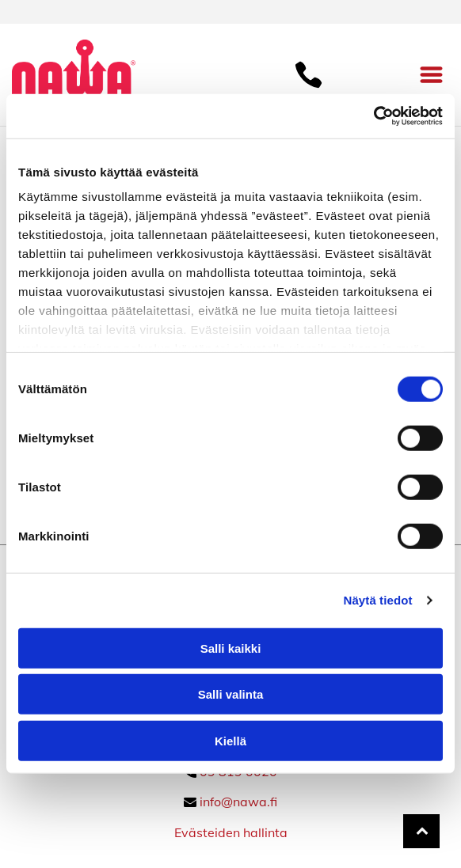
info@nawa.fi (238, 802)
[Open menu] (431, 75)
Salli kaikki (231, 648)
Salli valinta (231, 694)
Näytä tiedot (378, 600)
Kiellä (230, 741)
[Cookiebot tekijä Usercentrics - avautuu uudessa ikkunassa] (373, 116)
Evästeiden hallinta (231, 832)
